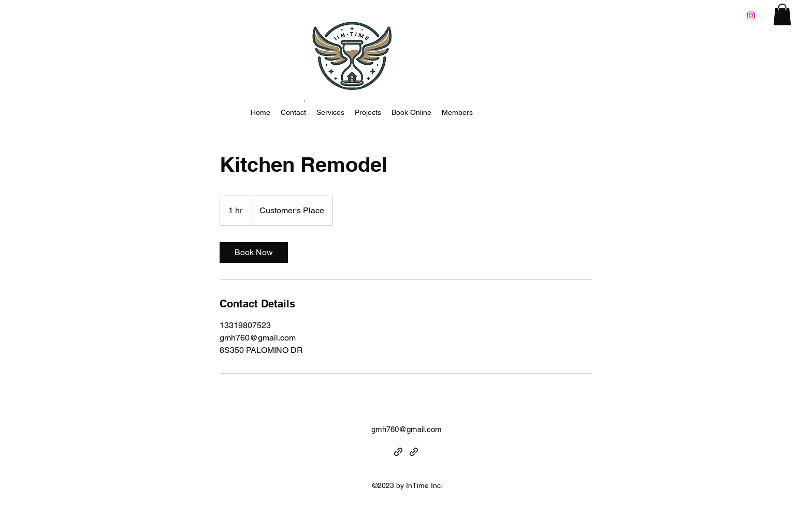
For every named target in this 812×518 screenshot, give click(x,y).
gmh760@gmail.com (407, 429)
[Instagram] (751, 16)
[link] (254, 253)
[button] (782, 14)
